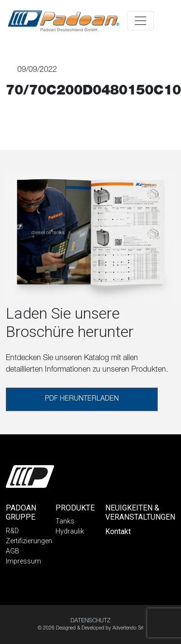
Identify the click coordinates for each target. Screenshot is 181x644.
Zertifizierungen (29, 541)
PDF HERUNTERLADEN (82, 399)
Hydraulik (70, 531)
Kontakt (118, 531)
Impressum (23, 561)
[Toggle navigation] (140, 21)
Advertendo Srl (128, 629)
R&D (12, 531)
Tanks (65, 521)
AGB (13, 551)
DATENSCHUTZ (90, 621)
